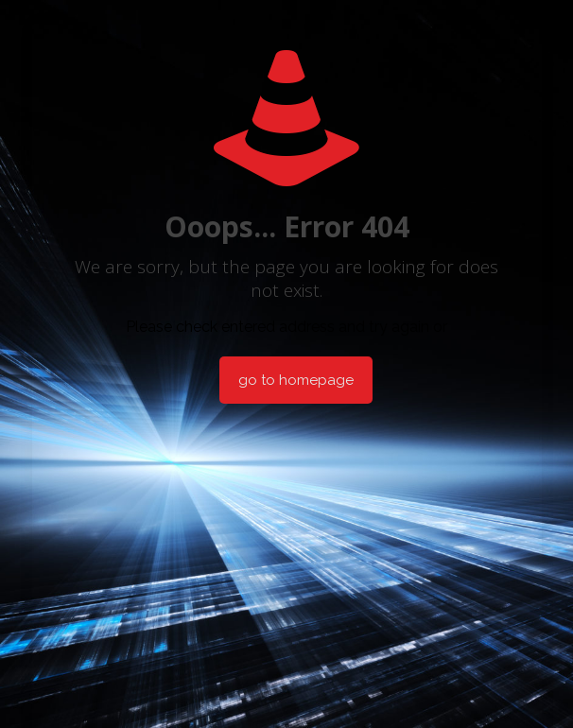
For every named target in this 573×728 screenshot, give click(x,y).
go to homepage (296, 380)
